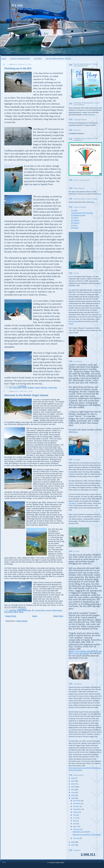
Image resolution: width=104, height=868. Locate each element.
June (75, 818)
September (77, 809)
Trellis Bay (44, 388)
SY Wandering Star (78, 215)
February (77, 829)
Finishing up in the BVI (18, 68)
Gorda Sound (17, 388)
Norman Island (57, 610)
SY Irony (74, 225)
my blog (75, 321)
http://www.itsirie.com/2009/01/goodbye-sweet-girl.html (85, 652)
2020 (73, 778)
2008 (73, 842)
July (75, 815)
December (77, 801)
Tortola (37, 388)
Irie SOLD (38, 58)
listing (71, 324)
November (77, 803)
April (75, 824)
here (93, 115)
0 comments (22, 386)
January (76, 838)
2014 (73, 784)
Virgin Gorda (53, 388)
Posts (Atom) (22, 621)
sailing (25, 388)
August (76, 812)
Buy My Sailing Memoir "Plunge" (59, 58)
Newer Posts (11, 616)
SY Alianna (75, 220)
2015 (73, 781)
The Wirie (72, 503)
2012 (73, 790)
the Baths (31, 388)
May (75, 821)
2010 (73, 795)
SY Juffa (74, 210)
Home (4, 58)
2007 (73, 845)
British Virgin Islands (24, 610)
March (76, 826)
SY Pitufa (75, 218)
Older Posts (58, 616)
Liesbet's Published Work (20, 58)
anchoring (13, 610)
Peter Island (8, 612)
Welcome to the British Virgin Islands (26, 395)
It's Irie (17, 5)
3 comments (22, 609)
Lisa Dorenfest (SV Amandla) (82, 213)
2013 (73, 787)
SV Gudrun (75, 223)
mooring (48, 610)
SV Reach (75, 228)
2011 (73, 792)
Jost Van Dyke (40, 610)
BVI (10, 388)
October (76, 806)
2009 (73, 798)
